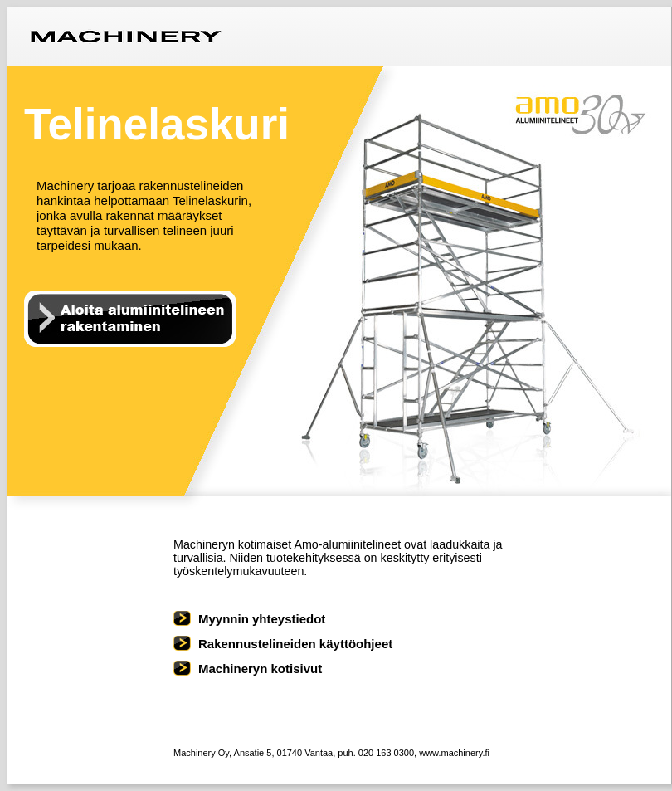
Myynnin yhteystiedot (262, 619)
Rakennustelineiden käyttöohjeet (295, 644)
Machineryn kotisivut (260, 669)
